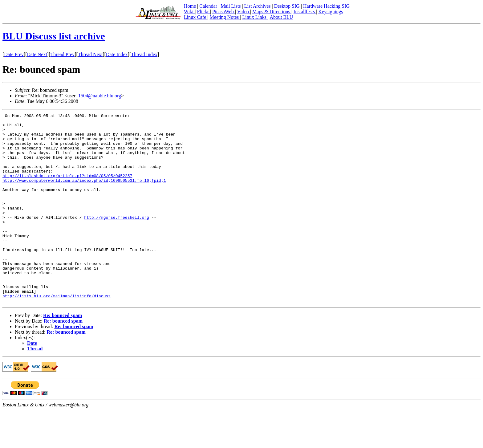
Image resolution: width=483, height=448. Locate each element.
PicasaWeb (224, 12)
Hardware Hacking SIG (326, 6)
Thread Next (90, 54)
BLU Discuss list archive (54, 36)
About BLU (281, 17)
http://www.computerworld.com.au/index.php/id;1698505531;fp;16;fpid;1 (84, 194)
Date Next (37, 54)
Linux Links (255, 17)
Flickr (203, 12)
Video (244, 12)
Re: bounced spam (63, 353)
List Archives (258, 6)
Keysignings (331, 12)
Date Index (117, 54)
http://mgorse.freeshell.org (117, 238)
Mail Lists (231, 6)
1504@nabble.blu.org (100, 96)
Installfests (305, 12)
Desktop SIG (288, 6)
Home (191, 6)
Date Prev (14, 54)
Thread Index (144, 54)
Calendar (209, 6)
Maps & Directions (272, 12)
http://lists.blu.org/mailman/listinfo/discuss (57, 333)
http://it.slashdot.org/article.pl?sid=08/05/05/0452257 (67, 189)
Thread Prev (62, 54)
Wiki (189, 12)
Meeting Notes (225, 17)
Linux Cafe (196, 17)
